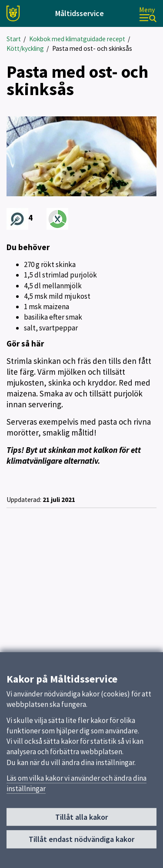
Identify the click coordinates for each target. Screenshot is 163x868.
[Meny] (148, 14)
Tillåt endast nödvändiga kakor (81, 842)
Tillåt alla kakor (81, 820)
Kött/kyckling (25, 48)
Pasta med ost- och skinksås (92, 48)
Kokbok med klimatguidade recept (77, 39)
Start (14, 39)
